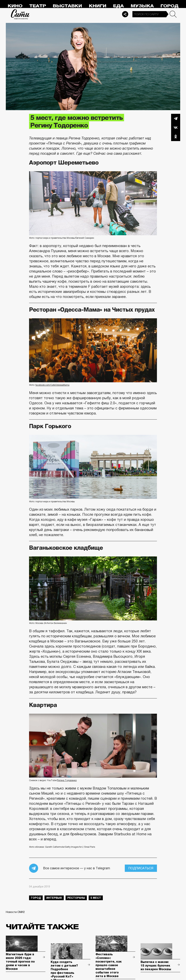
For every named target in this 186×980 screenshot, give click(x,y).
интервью (54, 898)
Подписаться (141, 868)
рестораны (76, 898)
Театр (38, 6)
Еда (118, 6)
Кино (15, 6)
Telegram (176, 118)
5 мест (96, 898)
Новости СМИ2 (15, 912)
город (36, 898)
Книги (98, 6)
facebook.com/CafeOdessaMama (52, 385)
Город (169, 6)
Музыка (142, 6)
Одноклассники (176, 137)
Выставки (67, 6)
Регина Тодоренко (67, 780)
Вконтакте (176, 127)
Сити (20, 14)
